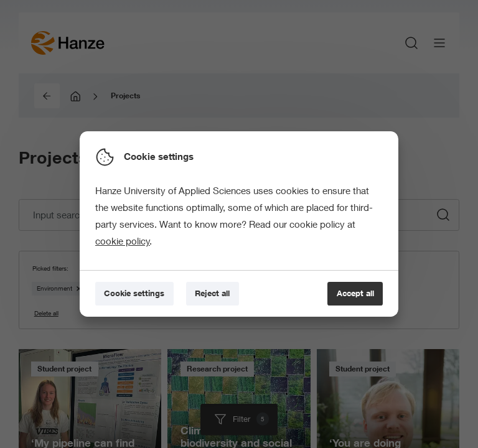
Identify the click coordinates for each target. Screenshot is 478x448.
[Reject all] (213, 294)
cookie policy (123, 241)
